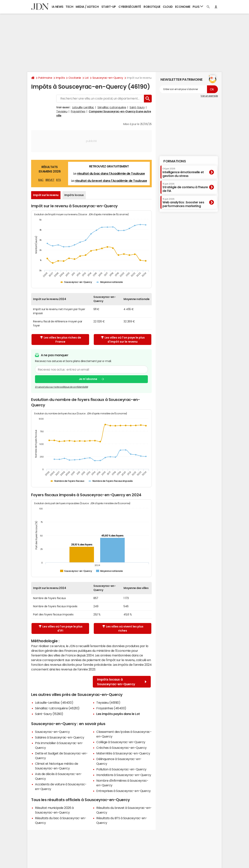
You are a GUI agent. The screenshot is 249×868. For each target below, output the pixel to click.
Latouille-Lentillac (83, 107)
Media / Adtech (87, 7)
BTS (59, 180)
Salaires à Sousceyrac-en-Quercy (60, 737)
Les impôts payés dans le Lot (118, 714)
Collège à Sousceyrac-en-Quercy (121, 742)
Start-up (109, 7)
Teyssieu (62, 111)
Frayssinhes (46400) (111, 708)
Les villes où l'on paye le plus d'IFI (61, 629)
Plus (198, 7)
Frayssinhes (78, 111)
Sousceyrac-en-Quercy (108, 78)
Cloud (168, 7)
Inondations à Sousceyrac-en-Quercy (124, 775)
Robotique (152, 7)
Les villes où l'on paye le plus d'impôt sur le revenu (123, 340)
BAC (41, 180)
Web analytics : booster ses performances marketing (183, 203)
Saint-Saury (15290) (49, 714)
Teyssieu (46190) (108, 703)
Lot (87, 78)
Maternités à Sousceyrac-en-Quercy (123, 753)
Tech (69, 7)
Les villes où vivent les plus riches (123, 629)
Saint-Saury (137, 107)
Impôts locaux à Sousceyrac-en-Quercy (122, 682)
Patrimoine (45, 78)
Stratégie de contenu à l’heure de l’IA (185, 188)
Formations (175, 161)
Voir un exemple (209, 96)
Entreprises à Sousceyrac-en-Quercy (124, 791)
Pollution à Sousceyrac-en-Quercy (121, 769)
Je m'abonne (88, 379)
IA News (58, 7)
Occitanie (75, 78)
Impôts (60, 78)
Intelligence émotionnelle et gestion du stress (183, 172)
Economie (183, 7)
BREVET (50, 180)
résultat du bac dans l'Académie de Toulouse (111, 173)
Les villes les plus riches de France (61, 340)
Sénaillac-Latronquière (112, 107)
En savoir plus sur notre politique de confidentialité (61, 387)
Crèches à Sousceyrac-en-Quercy (121, 748)
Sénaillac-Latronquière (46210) (57, 708)
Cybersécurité (130, 7)
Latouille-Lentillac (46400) (54, 703)
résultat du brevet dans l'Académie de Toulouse (111, 181)
